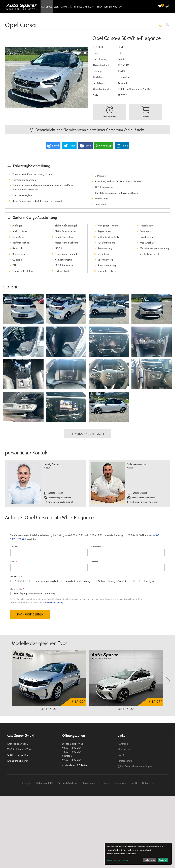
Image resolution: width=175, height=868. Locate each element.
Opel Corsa (49, 709)
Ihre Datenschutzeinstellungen (135, 766)
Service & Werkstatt (85, 7)
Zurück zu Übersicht (87, 434)
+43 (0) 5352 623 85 (17, 755)
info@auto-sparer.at (17, 761)
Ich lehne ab (150, 860)
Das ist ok (163, 860)
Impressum (124, 749)
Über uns (118, 7)
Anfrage (123, 744)
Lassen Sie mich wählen (118, 860)
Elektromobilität (63, 7)
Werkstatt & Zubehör (77, 765)
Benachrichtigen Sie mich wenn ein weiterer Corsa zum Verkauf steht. (88, 130)
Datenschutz (125, 761)
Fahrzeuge (47, 7)
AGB (121, 755)
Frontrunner (104, 7)
